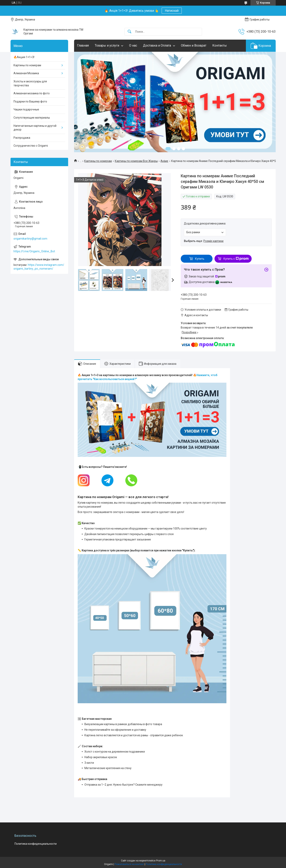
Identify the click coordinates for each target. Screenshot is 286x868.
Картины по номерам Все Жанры (136, 161)
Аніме (164, 161)
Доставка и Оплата (157, 45)
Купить (200, 259)
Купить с (236, 259)
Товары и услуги (107, 45)
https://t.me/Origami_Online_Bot (34, 251)
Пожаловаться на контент (129, 864)
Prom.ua (161, 861)
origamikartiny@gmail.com (30, 239)
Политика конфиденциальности (36, 844)
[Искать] (129, 32)
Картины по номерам (98, 161)
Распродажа (22, 138)
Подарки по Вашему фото (30, 101)
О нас (133, 45)
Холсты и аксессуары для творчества (30, 83)
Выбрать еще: (204, 241)
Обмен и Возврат (194, 45)
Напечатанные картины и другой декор (35, 128)
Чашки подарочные (26, 109)
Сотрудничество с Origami (31, 146)
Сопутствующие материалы (32, 118)
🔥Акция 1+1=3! (24, 57)
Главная (83, 45)
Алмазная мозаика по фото (32, 93)
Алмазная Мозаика (26, 73)
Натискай (172, 11)
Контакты (220, 45)
